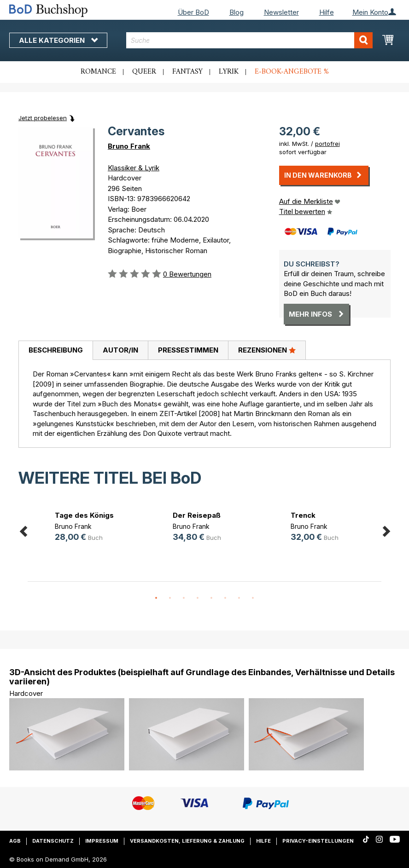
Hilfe (327, 12)
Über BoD (193, 12)
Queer (144, 72)
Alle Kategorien (58, 40)
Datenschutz (53, 841)
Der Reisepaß (197, 515)
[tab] (56, 351)
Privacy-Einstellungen (318, 841)
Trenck (303, 515)
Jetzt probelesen (43, 118)
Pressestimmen (188, 350)
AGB (15, 841)
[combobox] (249, 40)
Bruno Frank (129, 146)
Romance (98, 72)
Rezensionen (267, 350)
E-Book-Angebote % (292, 72)
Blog (237, 12)
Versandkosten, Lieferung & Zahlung (187, 841)
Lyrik (229, 72)
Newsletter (281, 12)
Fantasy (187, 72)
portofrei (327, 144)
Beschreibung (56, 350)
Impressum (102, 841)
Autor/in (120, 350)
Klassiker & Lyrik (134, 168)
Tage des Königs (84, 515)
